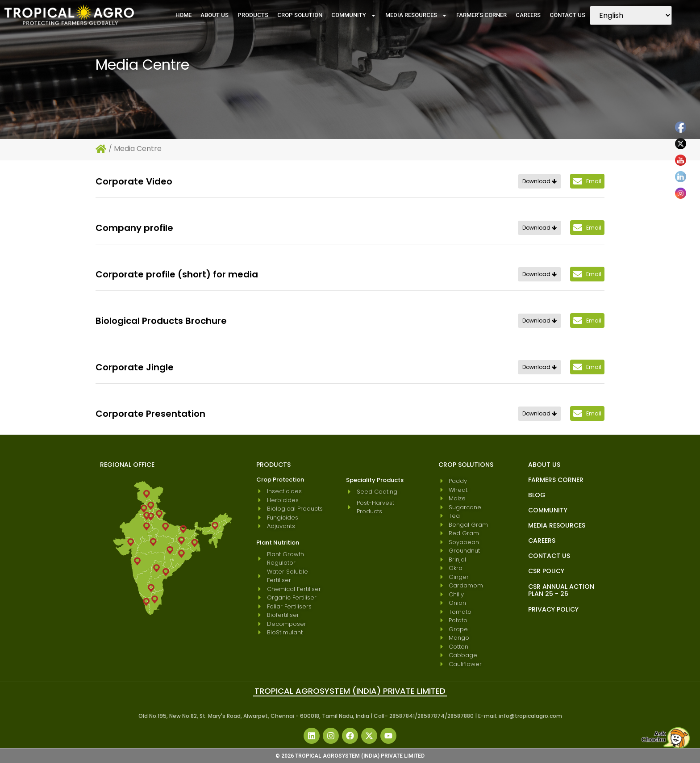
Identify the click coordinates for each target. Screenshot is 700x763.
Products (253, 15)
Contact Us (567, 15)
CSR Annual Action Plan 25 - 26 (561, 590)
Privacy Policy (553, 609)
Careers (528, 15)
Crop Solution (300, 15)
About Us (215, 15)
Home (183, 15)
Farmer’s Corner (481, 15)
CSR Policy (546, 571)
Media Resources (416, 15)
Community (354, 15)
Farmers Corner (556, 480)
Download (540, 181)
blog (537, 495)
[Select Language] (631, 15)
